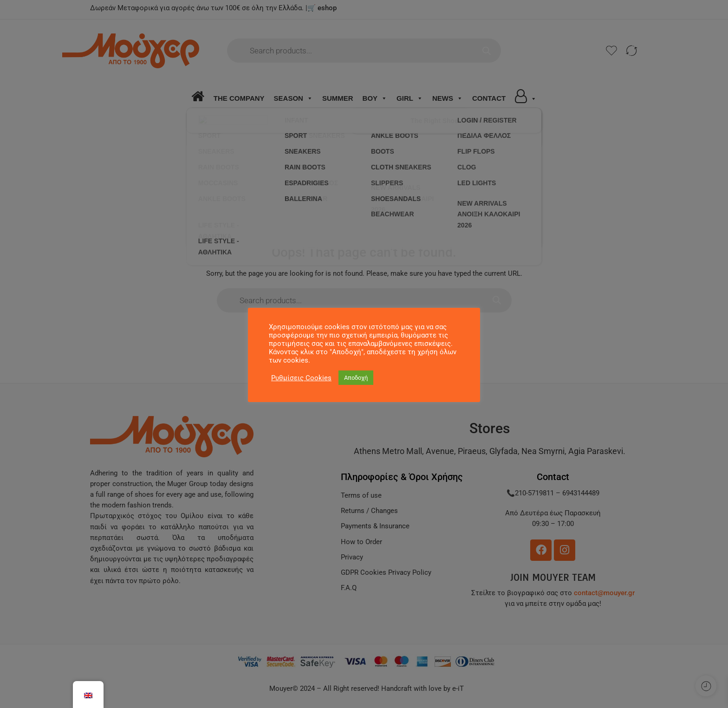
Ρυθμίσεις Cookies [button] (301, 378)
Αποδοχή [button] (356, 378)
